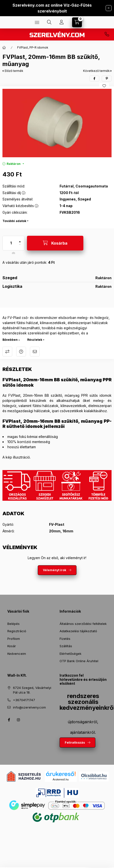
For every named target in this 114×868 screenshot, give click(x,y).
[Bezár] (109, 8)
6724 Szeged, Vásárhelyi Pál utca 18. (32, 690)
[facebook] (94, 79)
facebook (9, 720)
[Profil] (62, 22)
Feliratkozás (75, 742)
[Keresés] (49, 22)
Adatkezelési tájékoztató (78, 631)
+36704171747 (107, 34)
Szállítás (66, 646)
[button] (57, 123)
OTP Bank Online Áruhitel (79, 661)
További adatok (14, 221)
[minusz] (20, 247)
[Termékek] (37, 22)
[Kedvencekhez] (104, 86)
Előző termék (14, 71)
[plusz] (20, 240)
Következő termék (96, 71)
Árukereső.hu (61, 779)
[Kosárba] (55, 243)
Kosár (12, 646)
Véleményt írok (55, 570)
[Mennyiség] (11, 243)
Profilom (14, 639)
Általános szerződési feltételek (83, 624)
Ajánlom (35, 352)
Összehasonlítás (7, 352)
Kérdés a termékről (21, 352)
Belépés (13, 624)
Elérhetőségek (70, 654)
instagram (19, 720)
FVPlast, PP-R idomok (33, 47)
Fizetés (65, 639)
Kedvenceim (17, 654)
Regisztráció (17, 631)
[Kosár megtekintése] (77, 22)
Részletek (35, 340)
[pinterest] (107, 79)
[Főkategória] (4, 48)
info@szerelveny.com (29, 707)
